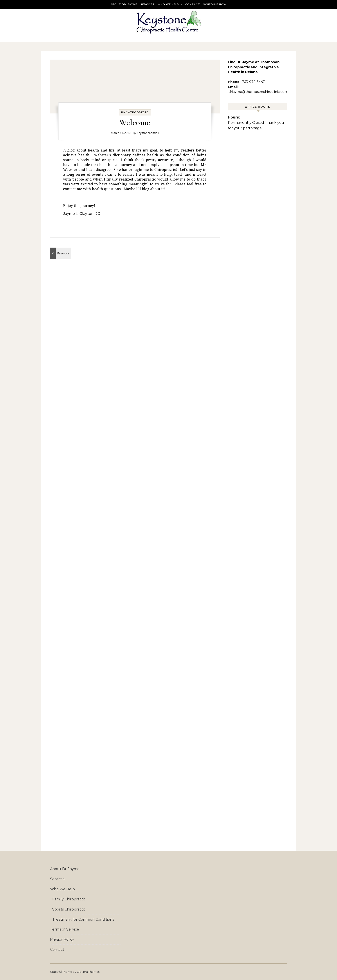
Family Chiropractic (69, 899)
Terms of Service (65, 929)
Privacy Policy (62, 939)
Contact (193, 4)
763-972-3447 (253, 82)
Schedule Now (215, 4)
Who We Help (168, 4)
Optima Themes (88, 972)
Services (147, 4)
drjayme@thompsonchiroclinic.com (258, 92)
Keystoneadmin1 (148, 133)
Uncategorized (135, 112)
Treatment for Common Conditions (83, 919)
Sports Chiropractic (69, 909)
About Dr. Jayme (124, 4)
